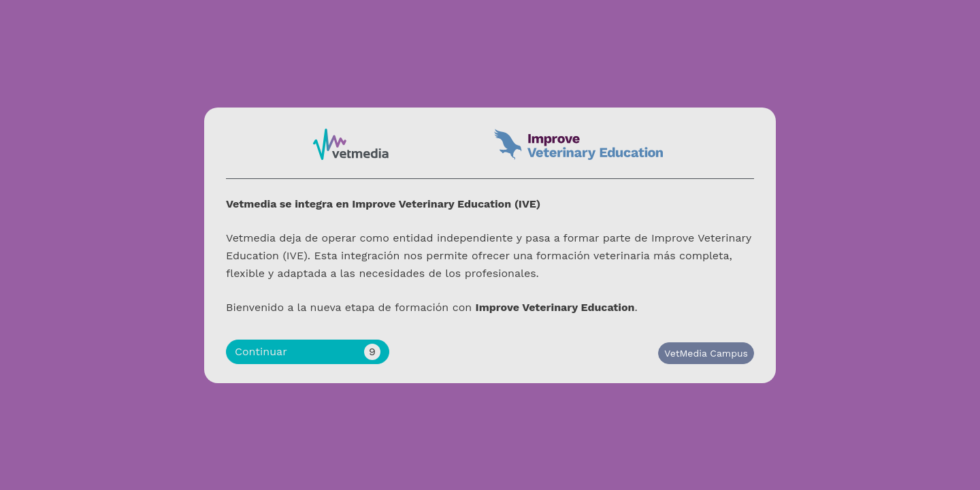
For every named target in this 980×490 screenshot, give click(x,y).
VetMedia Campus (706, 353)
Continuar (308, 352)
